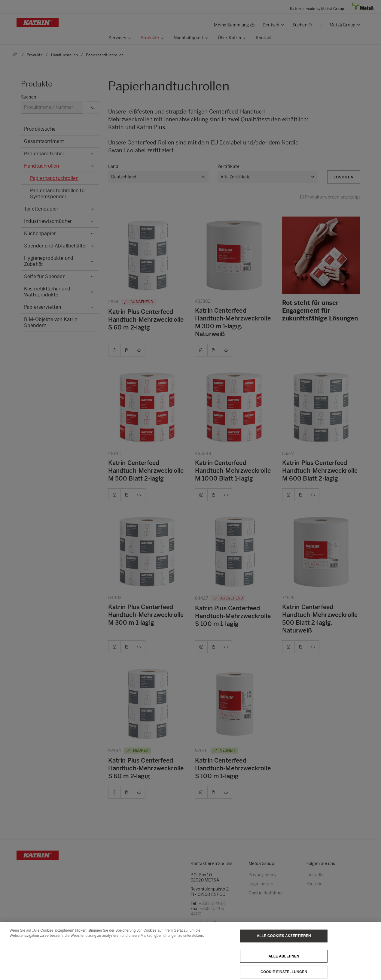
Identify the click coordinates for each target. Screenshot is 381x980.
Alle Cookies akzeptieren (284, 946)
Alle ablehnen (284, 966)
